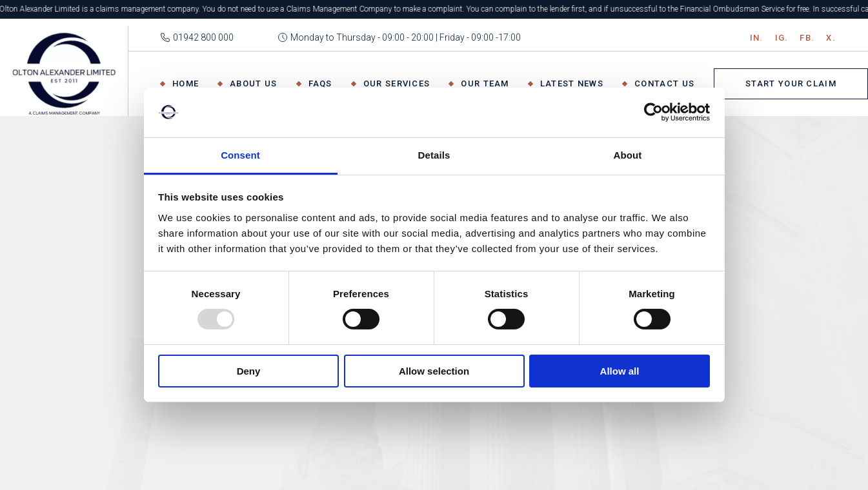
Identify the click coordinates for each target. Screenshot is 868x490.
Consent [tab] (240, 155)
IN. (757, 38)
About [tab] (628, 155)
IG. (782, 38)
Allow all (620, 371)
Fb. (807, 38)
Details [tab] (434, 155)
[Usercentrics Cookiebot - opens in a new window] (653, 112)
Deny (249, 371)
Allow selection (434, 371)
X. (831, 38)
